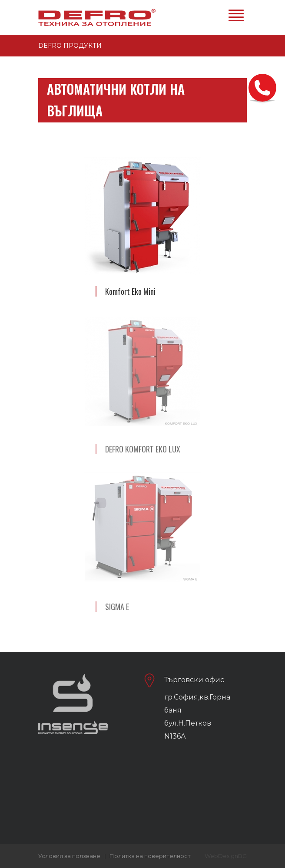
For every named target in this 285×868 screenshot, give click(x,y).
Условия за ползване (69, 856)
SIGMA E (117, 607)
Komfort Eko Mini (130, 291)
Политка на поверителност (150, 856)
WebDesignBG (226, 856)
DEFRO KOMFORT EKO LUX (143, 449)
